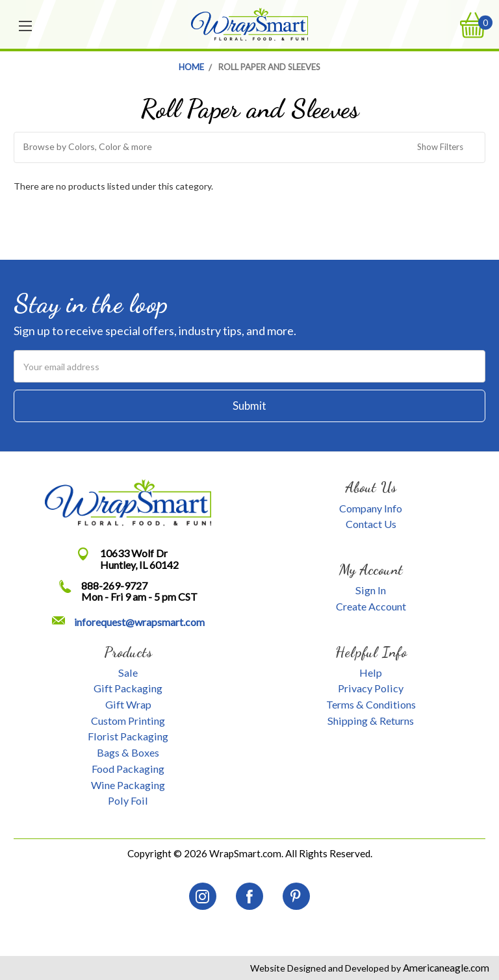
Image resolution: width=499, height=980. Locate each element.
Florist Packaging (128, 736)
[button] (249, 147)
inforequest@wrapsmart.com (139, 622)
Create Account (371, 606)
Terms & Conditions (371, 704)
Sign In (371, 590)
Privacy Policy (371, 688)
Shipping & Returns (371, 721)
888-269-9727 (114, 585)
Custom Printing (128, 721)
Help (371, 672)
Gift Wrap (128, 704)
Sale (128, 672)
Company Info (371, 508)
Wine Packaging (128, 785)
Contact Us (371, 524)
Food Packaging (128, 769)
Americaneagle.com (445, 968)
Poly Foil (128, 800)
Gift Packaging (128, 688)
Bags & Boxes (128, 752)
